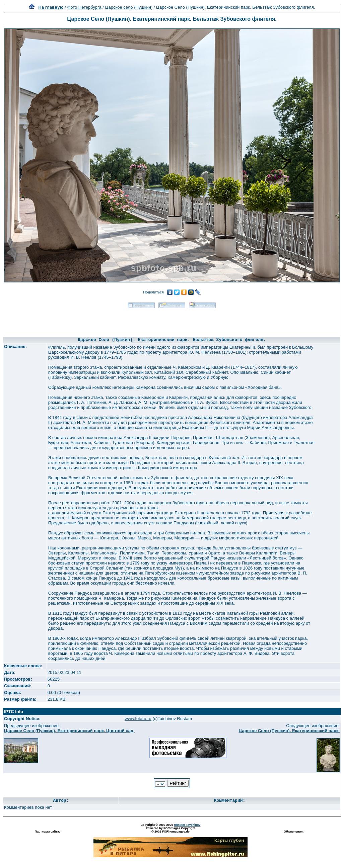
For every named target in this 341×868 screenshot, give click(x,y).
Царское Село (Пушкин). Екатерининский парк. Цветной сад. (69, 731)
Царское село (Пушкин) (129, 7)
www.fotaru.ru (138, 719)
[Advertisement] (172, 320)
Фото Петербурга (84, 7)
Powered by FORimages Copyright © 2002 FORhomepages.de (170, 830)
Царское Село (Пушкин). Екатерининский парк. (289, 731)
